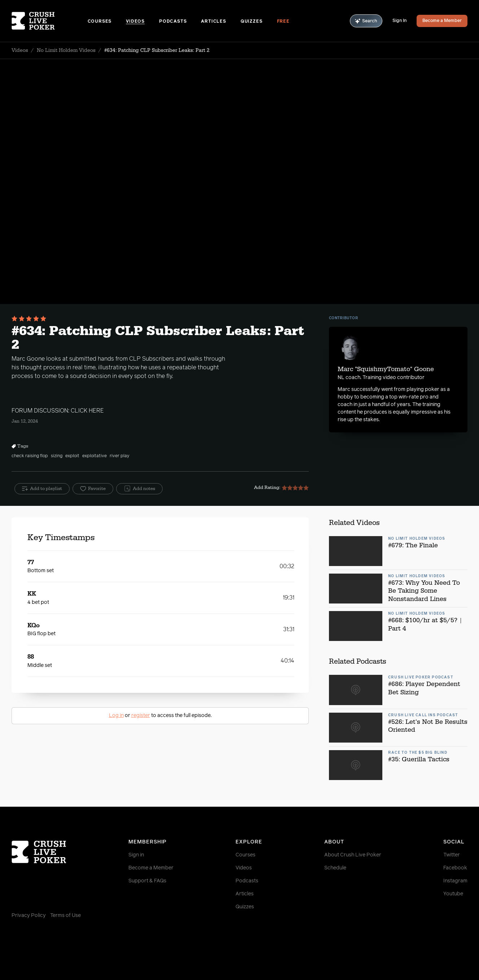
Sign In (399, 21)
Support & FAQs (147, 881)
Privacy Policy (29, 916)
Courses (100, 22)
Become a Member (442, 21)
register (141, 716)
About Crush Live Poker (353, 855)
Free (283, 22)
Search (366, 21)
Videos (135, 22)
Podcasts (173, 22)
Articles (213, 22)
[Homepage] (50, 21)
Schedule (335, 868)
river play (120, 456)
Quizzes (252, 22)
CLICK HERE (87, 411)
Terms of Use (65, 916)
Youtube (453, 894)
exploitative (95, 456)
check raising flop (30, 456)
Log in (116, 716)
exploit (72, 456)
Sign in (136, 855)
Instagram (455, 881)
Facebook (455, 868)
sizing (57, 456)
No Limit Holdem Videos (66, 50)
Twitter (452, 855)
